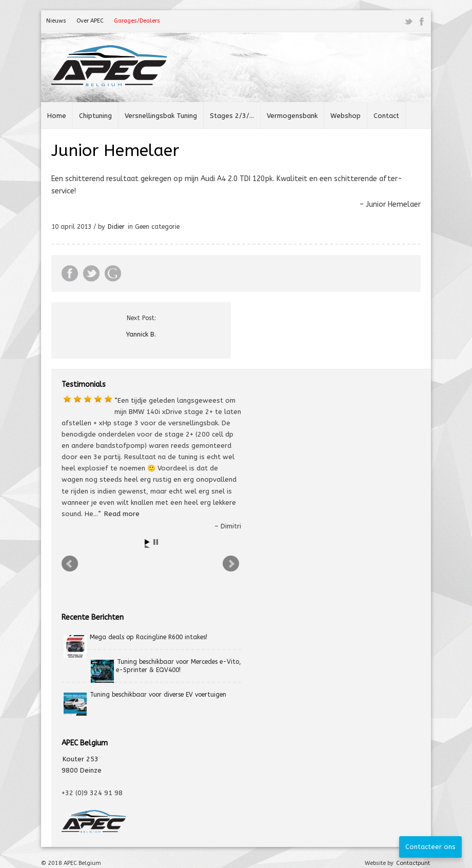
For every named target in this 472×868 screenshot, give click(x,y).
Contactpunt (413, 863)
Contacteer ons (430, 847)
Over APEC (90, 21)
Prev (71, 565)
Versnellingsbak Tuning (161, 116)
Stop (157, 544)
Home (57, 116)
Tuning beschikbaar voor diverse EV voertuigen (158, 695)
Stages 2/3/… (232, 116)
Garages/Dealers (137, 21)
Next (232, 565)
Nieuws (56, 21)
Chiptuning (95, 116)
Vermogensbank (292, 116)
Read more (122, 514)
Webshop (346, 116)
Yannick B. (141, 334)
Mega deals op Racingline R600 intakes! (149, 637)
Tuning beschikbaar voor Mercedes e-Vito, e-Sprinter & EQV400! (179, 666)
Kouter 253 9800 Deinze (82, 765)
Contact (386, 116)
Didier (116, 227)
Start (148, 544)
